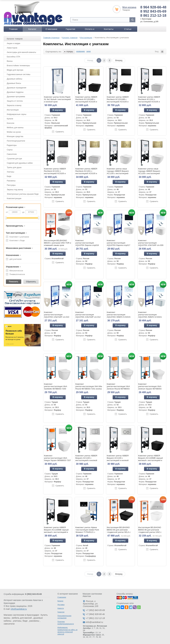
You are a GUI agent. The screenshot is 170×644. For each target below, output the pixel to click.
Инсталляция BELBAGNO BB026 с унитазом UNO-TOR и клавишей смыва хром (57, 243)
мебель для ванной (22, 618)
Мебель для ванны (15, 128)
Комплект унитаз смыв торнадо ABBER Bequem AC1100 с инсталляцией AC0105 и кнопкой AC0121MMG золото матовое (120, 173)
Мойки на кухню (14, 132)
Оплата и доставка (89, 30)
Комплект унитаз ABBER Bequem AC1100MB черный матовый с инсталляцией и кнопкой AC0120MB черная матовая (150, 460)
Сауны (10, 150)
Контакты (109, 29)
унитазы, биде (20, 621)
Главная (13, 29)
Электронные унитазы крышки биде (23, 194)
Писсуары (11, 185)
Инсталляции (13, 110)
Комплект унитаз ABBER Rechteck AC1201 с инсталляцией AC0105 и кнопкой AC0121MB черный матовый (150, 102)
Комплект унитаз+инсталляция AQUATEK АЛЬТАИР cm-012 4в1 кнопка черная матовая (88, 316)
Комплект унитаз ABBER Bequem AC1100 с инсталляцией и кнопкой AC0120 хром (86, 459)
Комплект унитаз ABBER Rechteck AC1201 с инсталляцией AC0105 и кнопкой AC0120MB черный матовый (56, 173)
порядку (69, 52)
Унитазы (10, 172)
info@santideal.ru (19, 609)
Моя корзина (129, 7)
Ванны (10, 61)
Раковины (11, 181)
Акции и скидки (13, 43)
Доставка (61, 605)
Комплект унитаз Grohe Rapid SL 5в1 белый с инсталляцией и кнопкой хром (57, 99)
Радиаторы (12, 145)
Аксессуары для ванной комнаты (21, 52)
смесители (9, 624)
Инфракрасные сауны (17, 114)
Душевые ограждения (17, 88)
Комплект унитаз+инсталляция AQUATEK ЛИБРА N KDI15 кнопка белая (119, 316)
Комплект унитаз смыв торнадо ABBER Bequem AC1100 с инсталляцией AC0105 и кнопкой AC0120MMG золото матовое (151, 173)
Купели (10, 119)
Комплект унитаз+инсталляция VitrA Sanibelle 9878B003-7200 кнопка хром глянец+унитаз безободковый (56, 389)
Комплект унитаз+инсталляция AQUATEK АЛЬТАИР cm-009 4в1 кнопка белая (151, 244)
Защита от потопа (15, 101)
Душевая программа (16, 97)
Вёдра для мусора (15, 70)
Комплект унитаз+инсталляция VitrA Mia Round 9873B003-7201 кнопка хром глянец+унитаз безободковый (89, 389)
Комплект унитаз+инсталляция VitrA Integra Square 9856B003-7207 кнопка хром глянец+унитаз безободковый (57, 460)
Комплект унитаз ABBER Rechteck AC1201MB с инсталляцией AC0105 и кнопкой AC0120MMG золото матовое (88, 102)
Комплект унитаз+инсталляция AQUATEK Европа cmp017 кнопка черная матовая (118, 244)
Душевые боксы (14, 83)
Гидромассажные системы (19, 74)
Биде (9, 176)
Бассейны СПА (13, 57)
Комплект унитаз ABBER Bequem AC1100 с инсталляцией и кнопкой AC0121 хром (118, 459)
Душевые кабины (15, 79)
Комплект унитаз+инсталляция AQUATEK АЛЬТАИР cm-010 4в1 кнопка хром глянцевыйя (57, 316)
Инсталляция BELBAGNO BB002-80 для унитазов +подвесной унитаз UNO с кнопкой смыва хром (150, 531)
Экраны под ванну (15, 190)
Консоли (10, 123)
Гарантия (70, 29)
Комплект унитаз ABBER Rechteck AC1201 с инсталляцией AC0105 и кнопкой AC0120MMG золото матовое (88, 173)
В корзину (58, 110)
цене (89, 51)
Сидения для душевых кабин (20, 163)
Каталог (32, 29)
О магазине (51, 29)
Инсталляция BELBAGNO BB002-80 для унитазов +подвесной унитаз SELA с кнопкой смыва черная (119, 531)
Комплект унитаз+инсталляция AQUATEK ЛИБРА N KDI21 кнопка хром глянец (150, 316)
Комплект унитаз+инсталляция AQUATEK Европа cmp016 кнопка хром (87, 244)
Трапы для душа (14, 167)
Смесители (12, 154)
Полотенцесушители (16, 141)
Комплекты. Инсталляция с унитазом (76, 44)
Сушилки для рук (14, 159)
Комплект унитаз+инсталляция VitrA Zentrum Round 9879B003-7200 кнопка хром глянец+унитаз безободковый (120, 389)
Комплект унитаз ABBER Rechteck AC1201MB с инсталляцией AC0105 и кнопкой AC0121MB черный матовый (119, 102)
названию (81, 51)
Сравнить (60, 132)
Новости (61, 608)
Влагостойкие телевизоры (18, 65)
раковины (34, 621)
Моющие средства (15, 136)
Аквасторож (12, 48)
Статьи (128, 29)
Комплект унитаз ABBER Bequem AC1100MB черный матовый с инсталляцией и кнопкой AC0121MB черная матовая (56, 532)
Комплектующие (14, 198)
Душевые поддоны (15, 92)
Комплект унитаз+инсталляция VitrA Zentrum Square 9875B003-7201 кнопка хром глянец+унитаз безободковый (151, 389)
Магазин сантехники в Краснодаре (21, 615)
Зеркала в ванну (14, 105)
